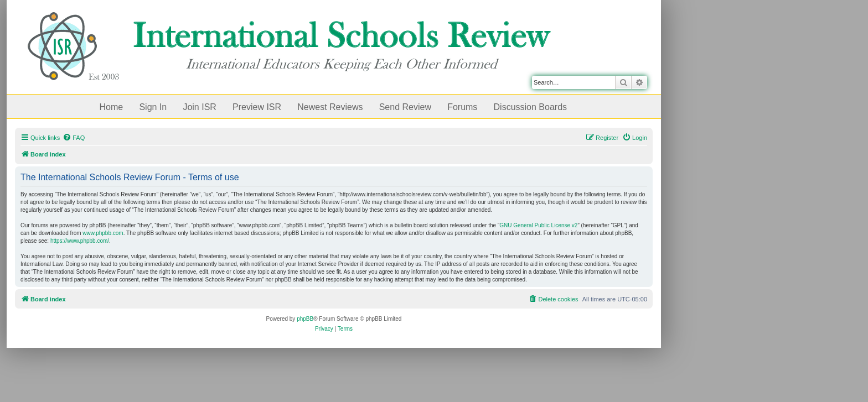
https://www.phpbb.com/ (80, 241)
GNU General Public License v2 (538, 225)
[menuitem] (74, 138)
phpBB (305, 319)
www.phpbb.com (103, 233)
